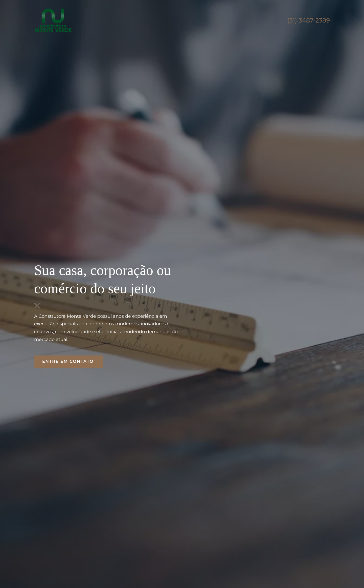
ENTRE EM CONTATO (69, 361)
